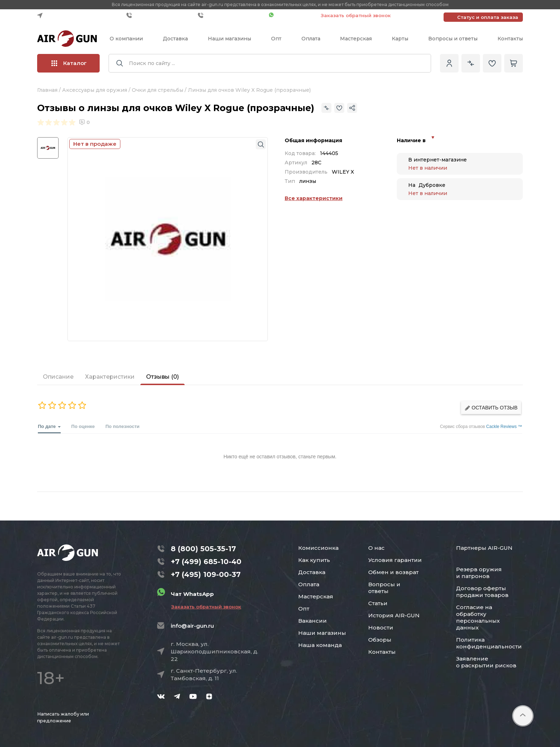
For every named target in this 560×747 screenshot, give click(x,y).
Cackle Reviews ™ (504, 427)
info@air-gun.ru (192, 626)
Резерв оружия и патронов (479, 573)
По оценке (83, 426)
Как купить (314, 560)
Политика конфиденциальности (489, 643)
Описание (58, 377)
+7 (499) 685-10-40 (160, 15)
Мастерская (356, 39)
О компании (126, 39)
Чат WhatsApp (291, 15)
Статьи (378, 603)
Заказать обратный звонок (356, 15)
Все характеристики (314, 198)
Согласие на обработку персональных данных (478, 617)
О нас (376, 548)
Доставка (175, 39)
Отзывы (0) (162, 377)
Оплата (311, 39)
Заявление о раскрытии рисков (486, 662)
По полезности (122, 426)
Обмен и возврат (393, 572)
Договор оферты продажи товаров (482, 592)
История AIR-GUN (394, 615)
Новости (381, 628)
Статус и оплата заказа (488, 17)
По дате (49, 429)
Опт (276, 39)
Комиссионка (318, 548)
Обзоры (380, 640)
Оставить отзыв (491, 408)
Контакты (510, 39)
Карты (400, 39)
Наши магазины (229, 39)
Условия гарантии (395, 560)
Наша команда (320, 645)
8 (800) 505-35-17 (203, 549)
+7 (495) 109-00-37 (232, 15)
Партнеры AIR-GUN (484, 548)
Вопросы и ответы (453, 39)
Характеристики (110, 377)
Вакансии (312, 621)
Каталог (69, 63)
